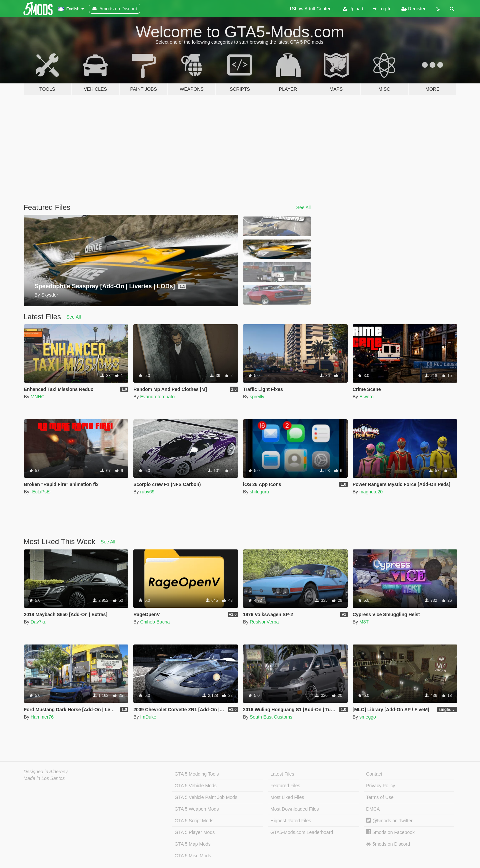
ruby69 (147, 492)
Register (413, 9)
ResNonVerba (264, 622)
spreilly (257, 397)
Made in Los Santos (44, 778)
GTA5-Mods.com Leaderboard (302, 832)
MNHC (38, 397)
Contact (374, 774)
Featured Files (285, 786)
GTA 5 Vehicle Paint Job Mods (206, 797)
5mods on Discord (388, 844)
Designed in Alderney (46, 772)
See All (304, 207)
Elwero (366, 397)
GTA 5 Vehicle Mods (196, 786)
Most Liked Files (287, 797)
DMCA (373, 809)
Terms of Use (380, 797)
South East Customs (271, 717)
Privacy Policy (380, 786)
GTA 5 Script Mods (194, 821)
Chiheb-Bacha (155, 622)
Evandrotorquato (157, 397)
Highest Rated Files (291, 821)
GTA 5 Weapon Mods (197, 809)
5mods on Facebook (390, 832)
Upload (353, 9)
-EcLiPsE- (41, 492)
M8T (364, 622)
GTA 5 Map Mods (193, 844)
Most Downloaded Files (295, 809)
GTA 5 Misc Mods (193, 856)
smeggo (368, 717)
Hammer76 (42, 717)
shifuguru (259, 492)
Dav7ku (38, 622)
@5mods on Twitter (389, 821)
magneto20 (371, 492)
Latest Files (282, 774)
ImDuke (148, 717)
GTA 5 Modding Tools (197, 774)
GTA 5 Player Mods (195, 832)
